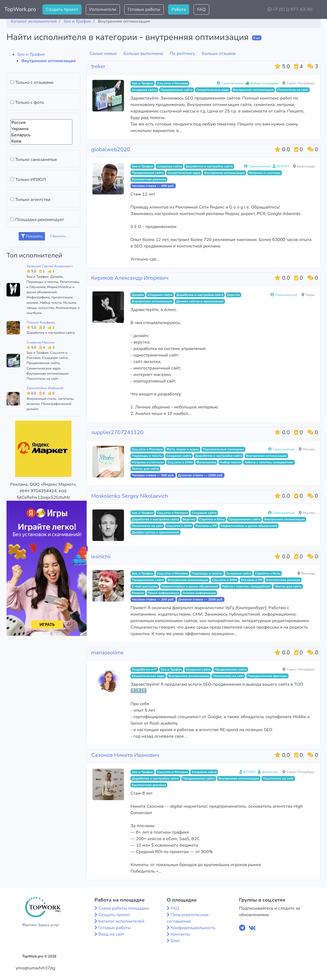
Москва (307, 449)
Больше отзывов (219, 54)
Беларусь (41, 135)
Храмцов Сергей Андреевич (50, 266)
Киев (41, 141)
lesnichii (101, 557)
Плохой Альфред (41, 322)
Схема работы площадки (124, 908)
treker (98, 66)
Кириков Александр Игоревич (130, 278)
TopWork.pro (20, 9)
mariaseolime (107, 653)
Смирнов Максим (41, 342)
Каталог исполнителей (121, 921)
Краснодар (304, 166)
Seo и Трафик (31, 54)
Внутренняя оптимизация (48, 61)
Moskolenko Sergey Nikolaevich (130, 496)
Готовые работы (144, 9)
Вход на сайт (111, 934)
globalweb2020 (111, 149)
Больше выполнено (143, 54)
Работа (179, 9)
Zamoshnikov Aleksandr (45, 388)
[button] (319, 9)
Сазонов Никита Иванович (125, 755)
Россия (41, 123)
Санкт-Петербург (299, 83)
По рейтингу (182, 54)
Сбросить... (59, 236)
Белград (306, 573)
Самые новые (103, 54)
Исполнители (103, 9)
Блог (175, 941)
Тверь (308, 295)
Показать (32, 236)
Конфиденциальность (193, 928)
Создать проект (62, 9)
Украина (41, 129)
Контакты (180, 934)
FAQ (201, 9)
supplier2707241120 (117, 432)
